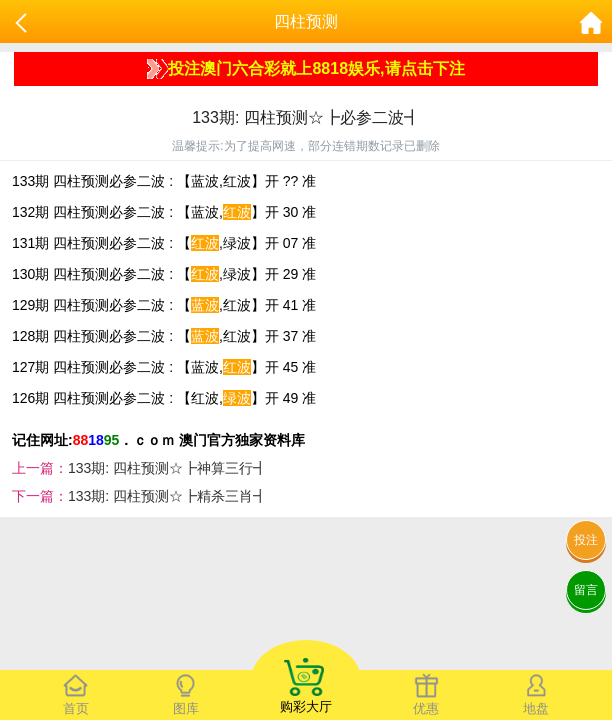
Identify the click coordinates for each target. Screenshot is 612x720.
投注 (586, 540)
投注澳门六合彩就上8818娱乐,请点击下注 (305, 69)
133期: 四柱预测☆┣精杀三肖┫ (167, 496)
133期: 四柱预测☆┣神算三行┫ (167, 468)
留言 (586, 590)
